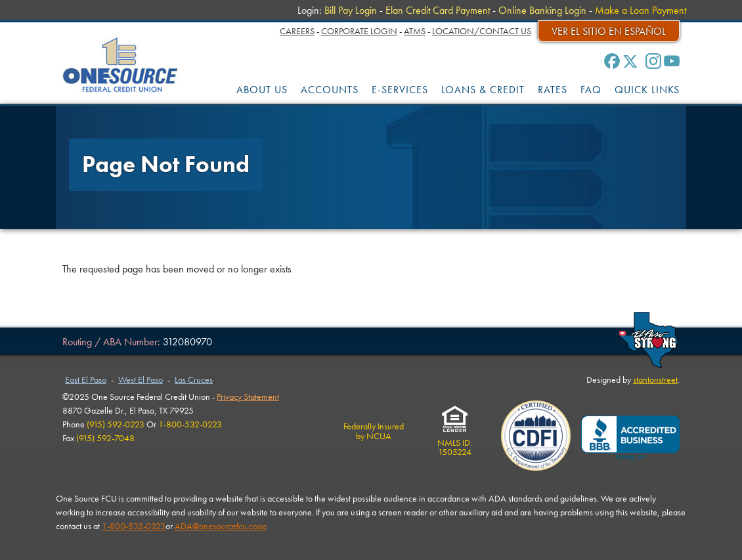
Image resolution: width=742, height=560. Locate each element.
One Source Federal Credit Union (120, 65)
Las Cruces (194, 379)
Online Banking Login (542, 10)
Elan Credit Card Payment (438, 10)
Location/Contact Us (482, 31)
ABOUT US (262, 90)
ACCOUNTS (330, 90)
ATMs (415, 31)
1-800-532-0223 (134, 526)
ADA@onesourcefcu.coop (221, 526)
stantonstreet (655, 379)
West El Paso (141, 379)
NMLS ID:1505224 (455, 443)
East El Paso (86, 379)
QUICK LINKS (647, 90)
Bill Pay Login (351, 10)
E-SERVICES (400, 90)
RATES (553, 90)
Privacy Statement (248, 397)
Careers (297, 31)
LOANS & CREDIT (483, 90)
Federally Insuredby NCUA (374, 431)
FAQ (591, 90)
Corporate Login (359, 31)
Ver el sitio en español (609, 31)
